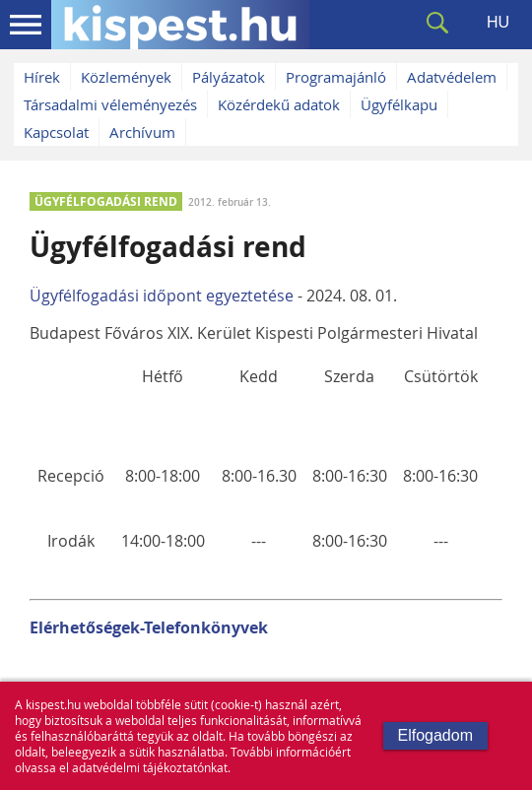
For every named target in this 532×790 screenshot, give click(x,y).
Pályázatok (229, 77)
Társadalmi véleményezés (110, 104)
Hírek (42, 77)
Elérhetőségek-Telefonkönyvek (149, 627)
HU (498, 22)
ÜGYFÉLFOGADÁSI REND (106, 201)
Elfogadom (436, 735)
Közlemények (126, 77)
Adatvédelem (452, 77)
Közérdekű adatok (279, 104)
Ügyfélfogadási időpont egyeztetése (162, 296)
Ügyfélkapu (399, 104)
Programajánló (336, 77)
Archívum (142, 132)
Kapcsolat (56, 132)
